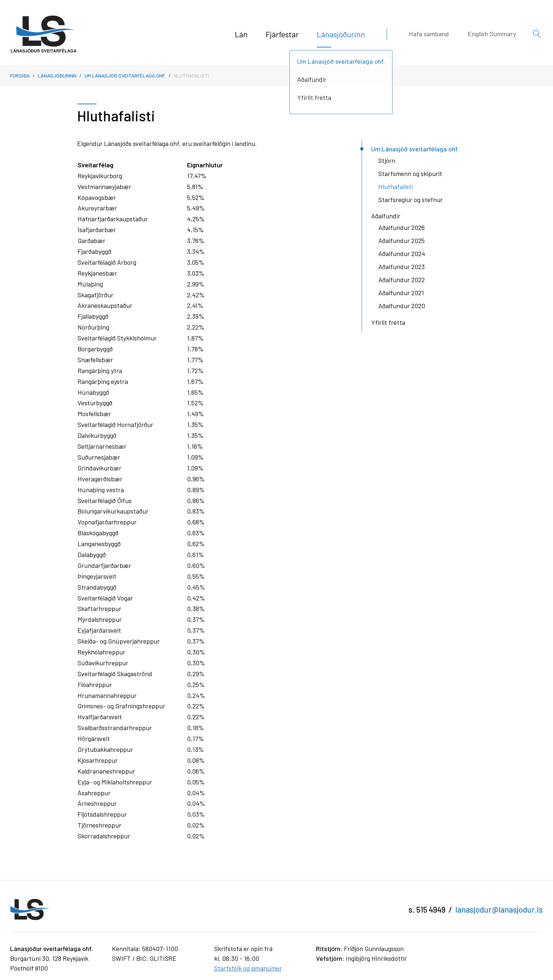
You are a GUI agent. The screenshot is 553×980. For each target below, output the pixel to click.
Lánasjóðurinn (57, 76)
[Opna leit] (537, 34)
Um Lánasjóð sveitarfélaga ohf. (125, 76)
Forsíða (20, 76)
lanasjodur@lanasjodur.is (499, 909)
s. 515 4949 (427, 909)
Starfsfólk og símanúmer (248, 968)
